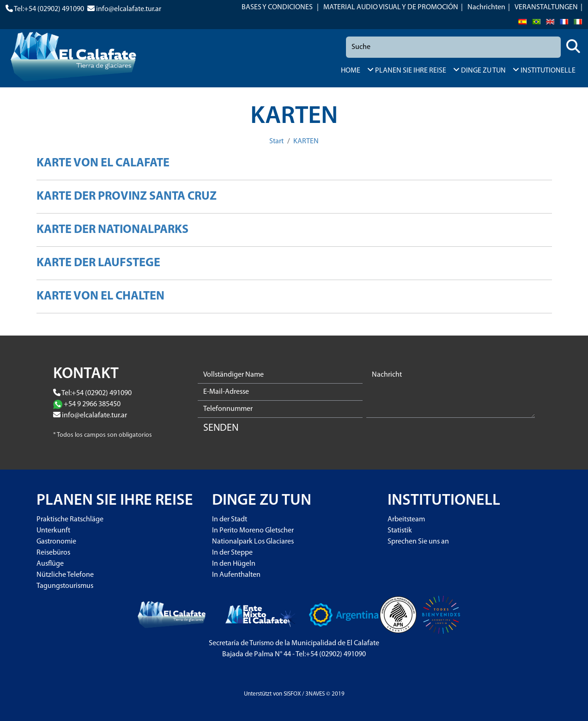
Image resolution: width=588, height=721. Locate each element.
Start (276, 141)
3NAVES (315, 694)
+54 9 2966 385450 (92, 404)
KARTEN (306, 141)
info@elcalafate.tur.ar (129, 9)
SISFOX (292, 694)
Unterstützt (258, 694)
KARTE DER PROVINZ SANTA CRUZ (127, 197)
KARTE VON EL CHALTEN (100, 296)
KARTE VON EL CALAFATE (103, 163)
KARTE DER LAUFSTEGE (98, 263)
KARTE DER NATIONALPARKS (112, 230)
